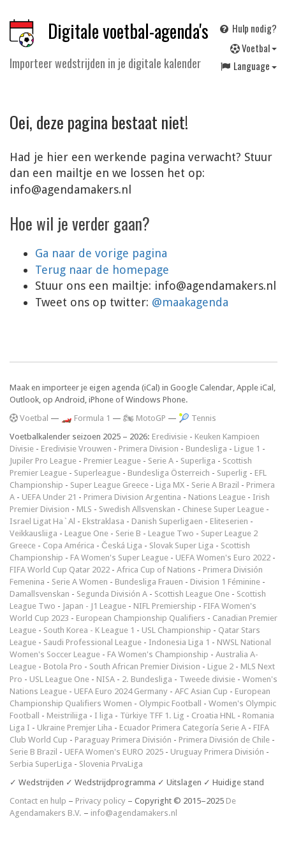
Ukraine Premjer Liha (75, 728)
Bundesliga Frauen (149, 582)
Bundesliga (206, 449)
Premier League (112, 461)
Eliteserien (229, 521)
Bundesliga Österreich (169, 473)
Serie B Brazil (33, 752)
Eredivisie (170, 437)
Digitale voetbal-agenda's (128, 31)
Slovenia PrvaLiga (111, 764)
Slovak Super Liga (181, 545)
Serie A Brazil (215, 485)
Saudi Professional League (92, 642)
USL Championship (176, 630)
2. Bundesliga (147, 679)
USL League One (59, 679)
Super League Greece (109, 485)
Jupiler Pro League (43, 461)
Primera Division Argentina (132, 497)
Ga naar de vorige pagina (101, 253)
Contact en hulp (38, 801)
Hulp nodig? (247, 28)
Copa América (69, 545)
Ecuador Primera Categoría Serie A (183, 728)
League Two (171, 533)
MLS (84, 509)
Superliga (198, 461)
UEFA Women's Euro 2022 (223, 558)
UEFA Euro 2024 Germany (121, 691)
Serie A (161, 461)
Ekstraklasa (103, 521)
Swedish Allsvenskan (137, 509)
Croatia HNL (213, 715)
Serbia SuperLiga (41, 764)
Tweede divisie (207, 679)
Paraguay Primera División (123, 740)
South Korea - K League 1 (89, 630)
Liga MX (170, 485)
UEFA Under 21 (49, 497)
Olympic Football (170, 703)
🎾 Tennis (197, 418)
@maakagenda (190, 302)
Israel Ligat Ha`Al (42, 521)
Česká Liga (122, 545)
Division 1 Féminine (225, 582)
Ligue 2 (220, 666)
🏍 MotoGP (144, 418)
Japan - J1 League (94, 606)
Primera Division (149, 449)
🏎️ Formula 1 (86, 418)
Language (248, 66)
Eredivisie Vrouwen (76, 449)
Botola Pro (63, 666)
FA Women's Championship (158, 654)
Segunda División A (112, 594)
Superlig (232, 473)
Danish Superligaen (167, 521)
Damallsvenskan (40, 594)
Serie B (128, 533)
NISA (106, 679)
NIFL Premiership (165, 606)
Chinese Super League (223, 509)
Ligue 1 (247, 449)
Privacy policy (100, 801)
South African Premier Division (145, 666)
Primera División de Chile (224, 740)
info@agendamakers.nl (134, 813)
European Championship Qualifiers (141, 618)
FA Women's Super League (119, 558)
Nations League (217, 497)
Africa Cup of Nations (156, 570)
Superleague (97, 473)
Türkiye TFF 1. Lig (152, 715)
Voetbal (254, 48)
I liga (104, 715)
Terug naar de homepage (102, 270)
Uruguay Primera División (217, 752)
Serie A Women (80, 582)
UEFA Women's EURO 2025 (114, 752)
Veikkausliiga (33, 533)
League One (86, 533)
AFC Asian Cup (201, 691)
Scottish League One (192, 594)
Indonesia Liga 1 (179, 642)
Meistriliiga (67, 715)
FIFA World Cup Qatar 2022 (60, 570)
